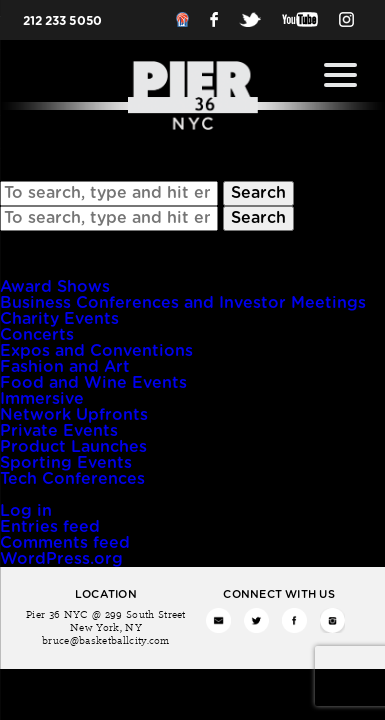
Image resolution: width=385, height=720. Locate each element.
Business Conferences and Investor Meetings (183, 303)
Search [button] (258, 193)
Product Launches (73, 447)
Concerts (37, 335)
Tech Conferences (72, 479)
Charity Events (59, 319)
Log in (26, 511)
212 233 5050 (62, 21)
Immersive (42, 399)
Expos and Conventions (96, 351)
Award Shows (55, 287)
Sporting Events (66, 463)
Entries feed (50, 527)
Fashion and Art (65, 367)
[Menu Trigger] (341, 75)
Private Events (59, 431)
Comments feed (65, 543)
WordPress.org (61, 559)
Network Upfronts (74, 415)
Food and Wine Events (93, 383)
